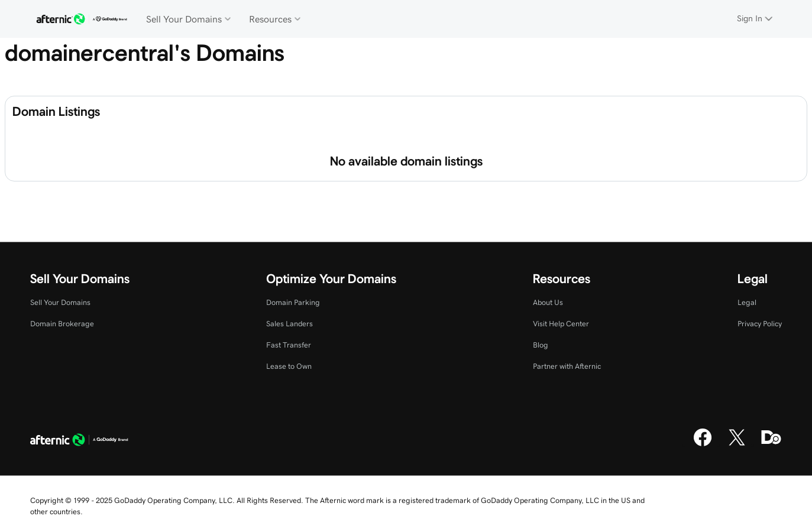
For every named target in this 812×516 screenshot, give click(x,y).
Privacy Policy (760, 324)
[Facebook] (703, 444)
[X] (737, 444)
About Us (548, 302)
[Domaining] (771, 444)
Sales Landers (289, 324)
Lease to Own (289, 366)
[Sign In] (756, 19)
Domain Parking (293, 302)
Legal (747, 302)
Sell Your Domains (60, 302)
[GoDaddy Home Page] (79, 442)
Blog (541, 345)
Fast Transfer (289, 345)
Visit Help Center (561, 324)
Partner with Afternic (567, 366)
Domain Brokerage (62, 324)
